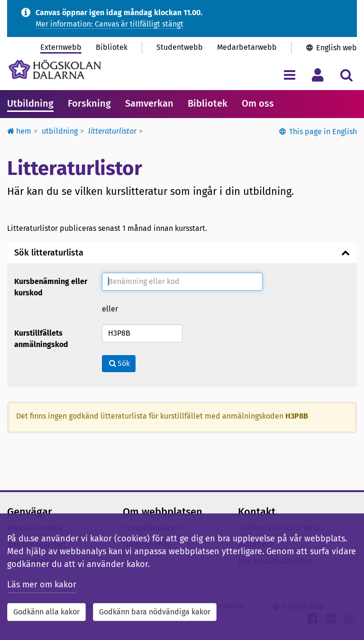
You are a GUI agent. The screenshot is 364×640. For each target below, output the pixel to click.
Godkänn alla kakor (46, 612)
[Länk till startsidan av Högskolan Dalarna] (55, 69)
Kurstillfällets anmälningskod (41, 339)
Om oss (258, 103)
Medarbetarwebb (247, 47)
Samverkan (149, 103)
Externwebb (61, 47)
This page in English (323, 132)
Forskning (89, 103)
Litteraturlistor (112, 131)
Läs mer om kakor (42, 585)
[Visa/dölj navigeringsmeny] (289, 75)
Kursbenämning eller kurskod (51, 287)
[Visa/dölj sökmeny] (346, 75)
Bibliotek (112, 47)
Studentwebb (180, 47)
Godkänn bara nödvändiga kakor (155, 612)
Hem (19, 131)
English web (337, 48)
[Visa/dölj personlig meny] (318, 75)
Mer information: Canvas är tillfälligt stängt (109, 24)
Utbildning (30, 103)
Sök (119, 363)
